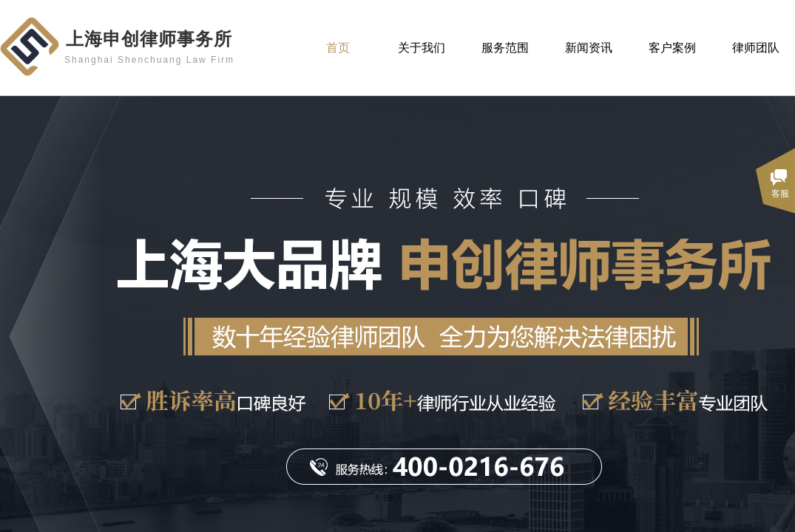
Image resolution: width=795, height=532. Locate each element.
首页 (338, 48)
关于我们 (422, 48)
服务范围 (505, 48)
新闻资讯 (589, 48)
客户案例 (672, 48)
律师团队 (756, 48)
